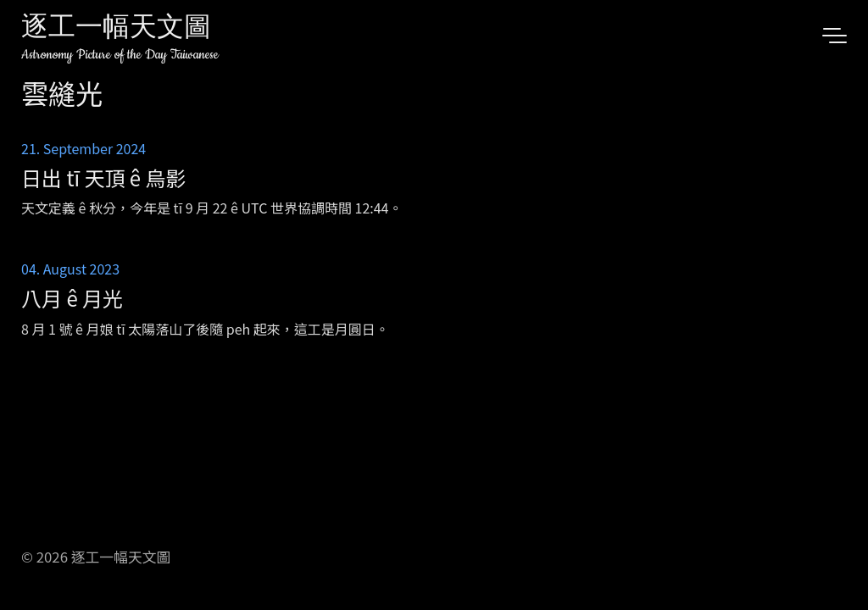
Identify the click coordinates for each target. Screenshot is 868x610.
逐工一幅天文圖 (116, 29)
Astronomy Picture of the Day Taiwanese (120, 55)
